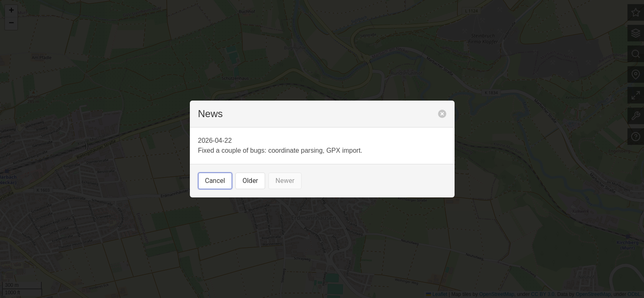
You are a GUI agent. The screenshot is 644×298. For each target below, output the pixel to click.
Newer (285, 181)
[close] (442, 114)
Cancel (215, 181)
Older (250, 181)
